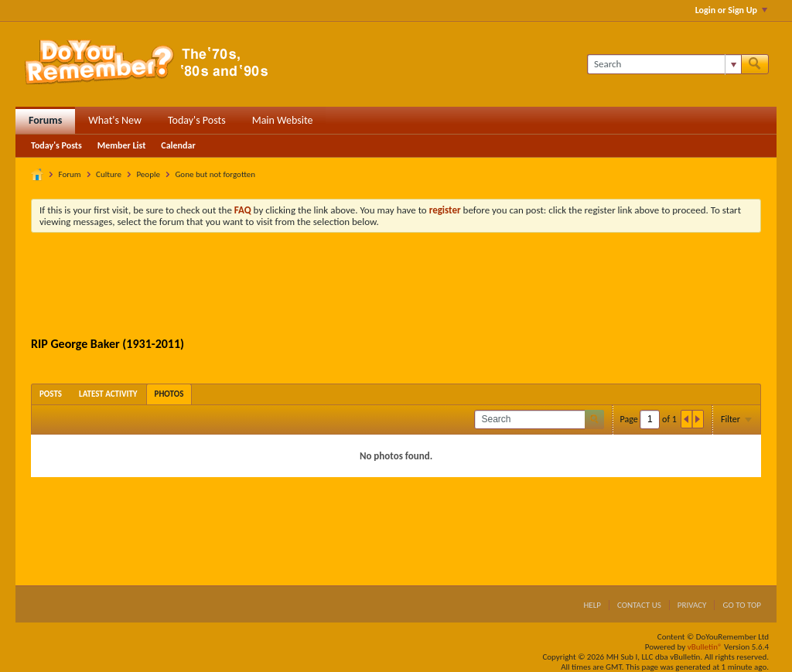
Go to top (742, 605)
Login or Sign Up (731, 10)
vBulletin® (705, 647)
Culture (109, 174)
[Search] (664, 64)
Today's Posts (197, 120)
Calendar (178, 145)
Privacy (692, 605)
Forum (70, 174)
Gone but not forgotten (215, 174)
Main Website (283, 120)
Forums (45, 120)
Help (592, 605)
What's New (115, 120)
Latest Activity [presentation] (108, 394)
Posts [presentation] (51, 394)
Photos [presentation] (169, 394)
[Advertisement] (396, 287)
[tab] (51, 394)
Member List (122, 145)
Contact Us (639, 605)
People (148, 174)
